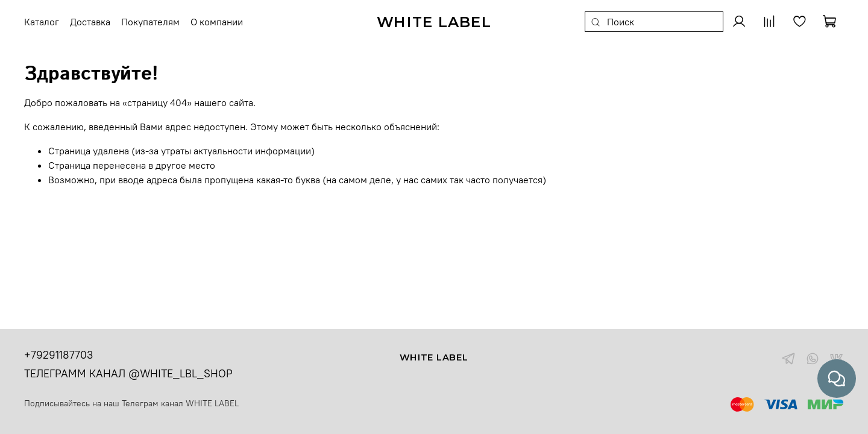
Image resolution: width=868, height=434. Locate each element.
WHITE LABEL (212, 403)
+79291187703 (58, 355)
